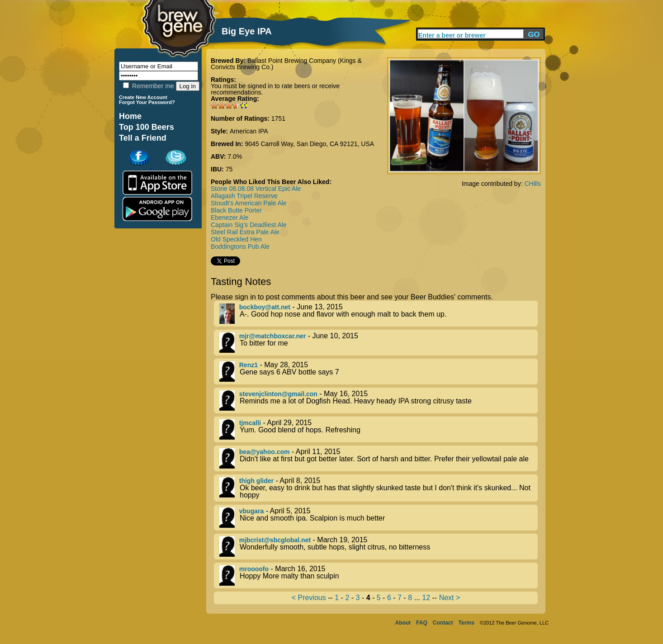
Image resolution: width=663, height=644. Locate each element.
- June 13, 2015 (379, 314)
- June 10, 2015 (379, 343)
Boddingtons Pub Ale (240, 246)
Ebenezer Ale (230, 218)
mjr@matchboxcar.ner (273, 336)
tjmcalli (250, 423)
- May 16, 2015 (379, 400)
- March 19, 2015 (379, 547)
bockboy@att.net (265, 307)
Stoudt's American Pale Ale (249, 203)
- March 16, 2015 (379, 575)
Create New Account (143, 97)
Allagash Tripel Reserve (244, 196)
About (403, 623)
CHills (533, 184)
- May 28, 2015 (379, 372)
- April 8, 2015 (379, 488)
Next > (450, 598)
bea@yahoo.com (265, 452)
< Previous (309, 598)
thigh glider (256, 481)
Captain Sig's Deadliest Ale (249, 225)
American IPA (249, 131)
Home (130, 116)
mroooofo (254, 569)
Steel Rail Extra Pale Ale (245, 232)
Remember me (148, 86)
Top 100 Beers (147, 127)
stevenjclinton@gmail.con (278, 394)
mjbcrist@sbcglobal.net (275, 540)
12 (426, 598)
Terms (466, 623)
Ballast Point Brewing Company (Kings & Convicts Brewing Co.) (286, 64)
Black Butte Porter (236, 210)
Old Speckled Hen (236, 239)
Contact (443, 623)
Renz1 (249, 365)
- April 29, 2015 (379, 429)
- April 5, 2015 (379, 518)
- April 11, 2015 (379, 458)
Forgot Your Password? (147, 102)
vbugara (251, 511)
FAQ (422, 623)
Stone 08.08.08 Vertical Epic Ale (256, 189)
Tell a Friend (143, 138)
